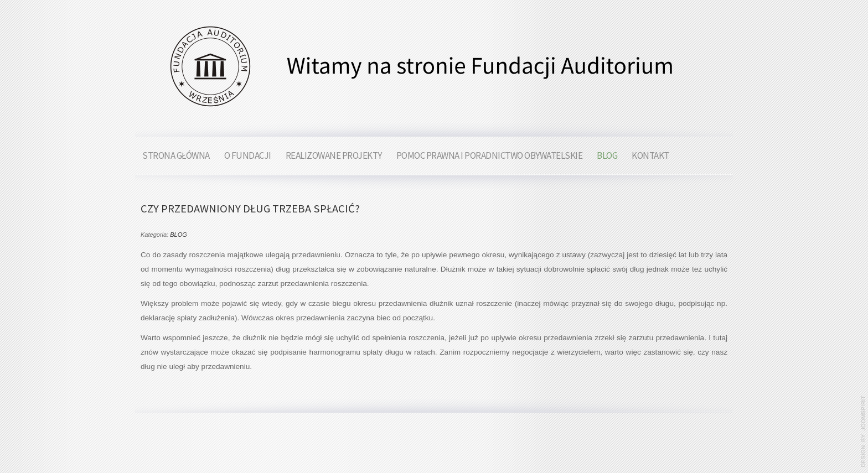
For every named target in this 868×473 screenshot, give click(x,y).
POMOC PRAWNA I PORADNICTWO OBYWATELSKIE (490, 155)
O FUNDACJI (248, 155)
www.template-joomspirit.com (864, 432)
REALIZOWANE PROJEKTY (334, 155)
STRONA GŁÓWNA (176, 155)
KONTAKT (650, 155)
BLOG (607, 155)
